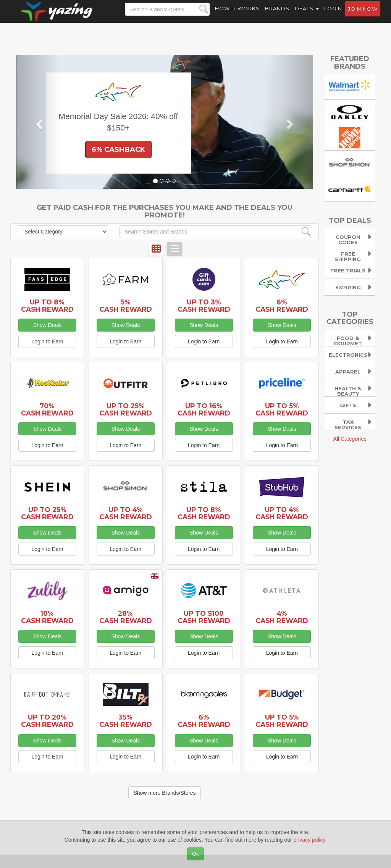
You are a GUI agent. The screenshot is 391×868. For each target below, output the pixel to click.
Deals (307, 15)
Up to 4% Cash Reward (126, 513)
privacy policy (309, 840)
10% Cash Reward (47, 617)
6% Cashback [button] (118, 150)
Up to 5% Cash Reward (282, 409)
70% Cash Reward (47, 409)
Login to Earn (47, 341)
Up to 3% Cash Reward (204, 306)
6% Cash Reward (282, 306)
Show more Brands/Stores (164, 793)
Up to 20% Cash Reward (47, 721)
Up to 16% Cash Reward (204, 409)
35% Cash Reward (126, 721)
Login (333, 15)
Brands (277, 15)
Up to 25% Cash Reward (126, 409)
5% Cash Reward (126, 306)
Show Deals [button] (48, 325)
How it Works (237, 15)
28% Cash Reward (126, 617)
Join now (363, 16)
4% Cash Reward (282, 617)
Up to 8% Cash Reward (47, 306)
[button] (38, 122)
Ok (195, 854)
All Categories (350, 439)
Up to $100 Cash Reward (204, 617)
